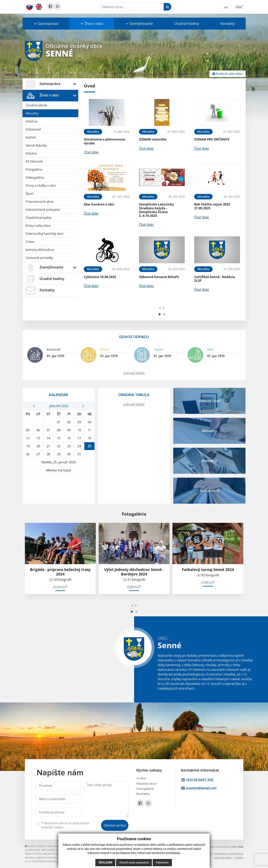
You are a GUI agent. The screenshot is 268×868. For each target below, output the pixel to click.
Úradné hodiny (187, 23)
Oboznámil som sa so (65, 825)
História (32, 121)
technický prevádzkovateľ (46, 861)
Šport (30, 194)
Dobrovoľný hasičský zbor (45, 234)
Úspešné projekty (39, 218)
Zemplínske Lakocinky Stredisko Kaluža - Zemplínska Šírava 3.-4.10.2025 (156, 210)
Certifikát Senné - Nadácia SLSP (215, 279)
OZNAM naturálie (153, 139)
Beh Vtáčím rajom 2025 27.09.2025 (212, 206)
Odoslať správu (115, 825)
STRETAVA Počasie (59, 489)
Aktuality (32, 113)
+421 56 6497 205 (200, 780)
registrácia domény (47, 857)
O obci (141, 778)
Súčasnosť (33, 129)
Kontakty (228, 23)
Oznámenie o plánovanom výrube (105, 141)
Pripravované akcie (40, 202)
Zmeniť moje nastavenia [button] (134, 863)
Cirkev (30, 242)
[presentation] (160, 308)
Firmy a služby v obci (41, 185)
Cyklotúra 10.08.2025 (100, 277)
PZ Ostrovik (34, 161)
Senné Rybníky (36, 145)
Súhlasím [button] (105, 863)
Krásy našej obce (38, 226)
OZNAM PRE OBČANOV (212, 139)
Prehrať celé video (228, 74)
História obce (147, 784)
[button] (46, 24)
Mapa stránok (33, 854)
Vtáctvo (31, 153)
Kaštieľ (31, 137)
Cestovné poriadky (39, 258)
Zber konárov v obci (99, 204)
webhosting (63, 854)
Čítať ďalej (91, 152)
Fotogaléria (34, 169)
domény (30, 857)
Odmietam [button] (162, 863)
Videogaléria (35, 177)
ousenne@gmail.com (201, 788)
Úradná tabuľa (36, 105)
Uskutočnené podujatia (43, 210)
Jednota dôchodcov (40, 250)
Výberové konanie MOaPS (159, 277)
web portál (49, 854)
